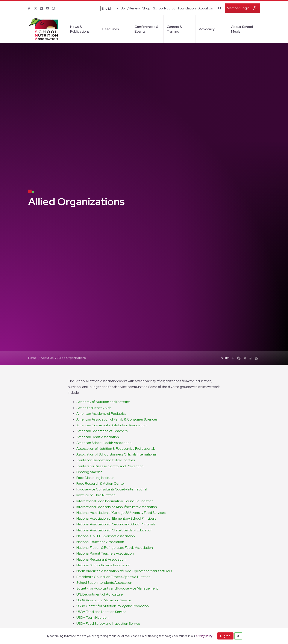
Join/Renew (130, 8)
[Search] (219, 8)
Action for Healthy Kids (94, 408)
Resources (111, 29)
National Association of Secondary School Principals (116, 524)
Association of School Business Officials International (116, 454)
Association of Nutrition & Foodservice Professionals (116, 449)
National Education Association (100, 542)
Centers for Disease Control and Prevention (110, 466)
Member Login (238, 8)
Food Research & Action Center (101, 483)
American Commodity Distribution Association (111, 425)
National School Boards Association (103, 565)
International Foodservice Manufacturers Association (117, 507)
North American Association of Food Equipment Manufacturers (124, 571)
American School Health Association (104, 443)
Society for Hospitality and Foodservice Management (117, 588)
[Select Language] (110, 8)
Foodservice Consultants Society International (112, 489)
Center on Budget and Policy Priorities (106, 460)
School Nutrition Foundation (174, 8)
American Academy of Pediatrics (101, 414)
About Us (205, 8)
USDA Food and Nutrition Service (101, 612)
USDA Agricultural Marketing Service (104, 600)
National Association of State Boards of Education (114, 530)
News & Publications (80, 29)
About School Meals (242, 29)
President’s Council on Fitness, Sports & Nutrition (113, 577)
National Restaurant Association (101, 559)
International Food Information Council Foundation (115, 501)
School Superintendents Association (104, 583)
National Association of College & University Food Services (121, 513)
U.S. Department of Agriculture (100, 594)
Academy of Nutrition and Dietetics (103, 402)
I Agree (225, 636)
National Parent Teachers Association (105, 553)
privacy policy (204, 636)
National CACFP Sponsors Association (106, 536)
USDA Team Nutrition (92, 618)
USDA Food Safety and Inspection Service (108, 624)
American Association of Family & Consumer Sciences (117, 419)
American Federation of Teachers (102, 431)
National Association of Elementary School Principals (116, 518)
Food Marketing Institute (95, 478)
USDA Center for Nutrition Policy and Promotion (113, 606)
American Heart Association (98, 437)
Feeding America (89, 472)
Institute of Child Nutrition (96, 495)
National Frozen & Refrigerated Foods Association (115, 548)
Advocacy (207, 29)
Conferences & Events (146, 29)
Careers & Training (174, 29)
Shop (146, 8)
